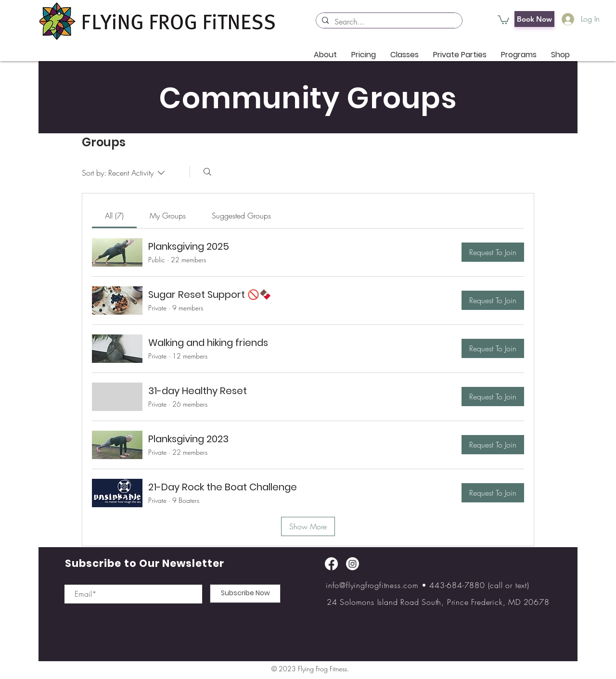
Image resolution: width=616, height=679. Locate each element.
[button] (503, 19)
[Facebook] (331, 564)
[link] (114, 216)
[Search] (207, 172)
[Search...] (388, 22)
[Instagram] (353, 564)
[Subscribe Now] (245, 594)
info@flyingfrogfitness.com (372, 585)
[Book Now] (534, 19)
